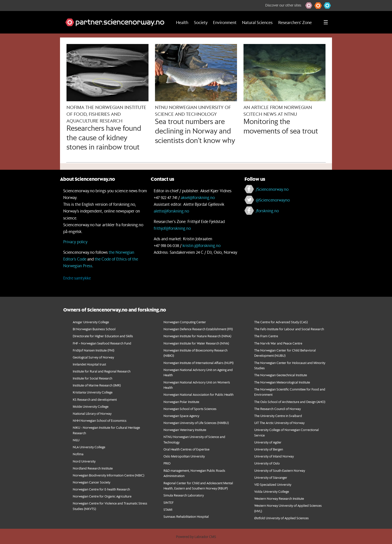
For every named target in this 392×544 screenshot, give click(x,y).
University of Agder (268, 442)
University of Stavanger (271, 477)
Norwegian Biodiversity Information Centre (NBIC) (108, 475)
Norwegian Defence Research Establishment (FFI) (198, 329)
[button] (309, 5)
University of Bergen (269, 449)
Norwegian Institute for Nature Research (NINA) (197, 336)
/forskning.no (267, 211)
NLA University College (89, 447)
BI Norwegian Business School (94, 329)
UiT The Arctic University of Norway (279, 423)
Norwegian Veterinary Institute (185, 430)
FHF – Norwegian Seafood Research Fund (102, 343)
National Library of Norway (92, 413)
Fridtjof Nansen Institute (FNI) (93, 350)
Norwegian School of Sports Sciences (190, 409)
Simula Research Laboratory (184, 495)
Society (201, 22)
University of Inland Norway (274, 456)
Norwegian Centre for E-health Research (101, 489)
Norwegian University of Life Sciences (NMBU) (196, 423)
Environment (225, 22)
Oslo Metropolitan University (184, 456)
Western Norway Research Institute (279, 498)
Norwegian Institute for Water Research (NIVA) (196, 343)
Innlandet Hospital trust (89, 364)
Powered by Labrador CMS (196, 537)
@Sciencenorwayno (273, 200)
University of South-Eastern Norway (280, 470)
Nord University (84, 461)
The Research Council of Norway (277, 409)
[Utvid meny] (326, 22)
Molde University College (91, 406)
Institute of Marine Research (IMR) (97, 385)
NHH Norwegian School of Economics (100, 420)
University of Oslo (267, 463)
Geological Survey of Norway (93, 357)
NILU (76, 440)
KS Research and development (95, 399)
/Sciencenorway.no (272, 189)
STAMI (168, 509)
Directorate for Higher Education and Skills (103, 336)
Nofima (78, 454)
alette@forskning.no (171, 211)
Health (182, 22)
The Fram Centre (266, 336)
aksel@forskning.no (198, 197)
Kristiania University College (93, 392)
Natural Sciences (257, 22)
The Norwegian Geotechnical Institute (281, 375)
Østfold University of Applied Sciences (281, 518)
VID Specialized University (273, 484)
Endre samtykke (77, 278)
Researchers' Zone (295, 22)
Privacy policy (75, 242)
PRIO (167, 463)
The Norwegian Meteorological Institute (282, 382)
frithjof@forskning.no (172, 228)
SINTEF (168, 502)
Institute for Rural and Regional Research (102, 371)
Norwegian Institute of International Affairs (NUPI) (198, 363)
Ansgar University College (91, 322)
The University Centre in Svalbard (278, 416)
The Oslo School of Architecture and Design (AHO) (290, 402)
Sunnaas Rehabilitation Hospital (186, 516)
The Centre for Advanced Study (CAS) (281, 322)
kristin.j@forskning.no (201, 245)
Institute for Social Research (92, 378)
